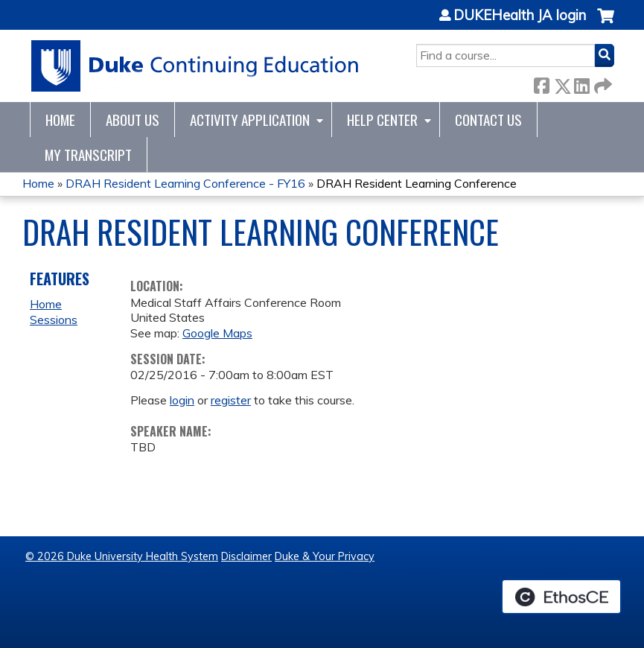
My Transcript (88, 155)
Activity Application (250, 120)
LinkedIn (581, 83)
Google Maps (217, 333)
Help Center (382, 120)
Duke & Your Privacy (325, 556)
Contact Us (488, 120)
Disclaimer (246, 556)
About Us (133, 120)
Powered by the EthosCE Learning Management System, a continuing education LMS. (561, 597)
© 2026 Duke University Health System (122, 556)
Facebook (541, 83)
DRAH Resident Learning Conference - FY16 (185, 183)
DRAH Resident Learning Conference (417, 183)
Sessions (54, 320)
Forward (602, 83)
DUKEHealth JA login (520, 16)
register (231, 400)
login (182, 400)
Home (60, 120)
